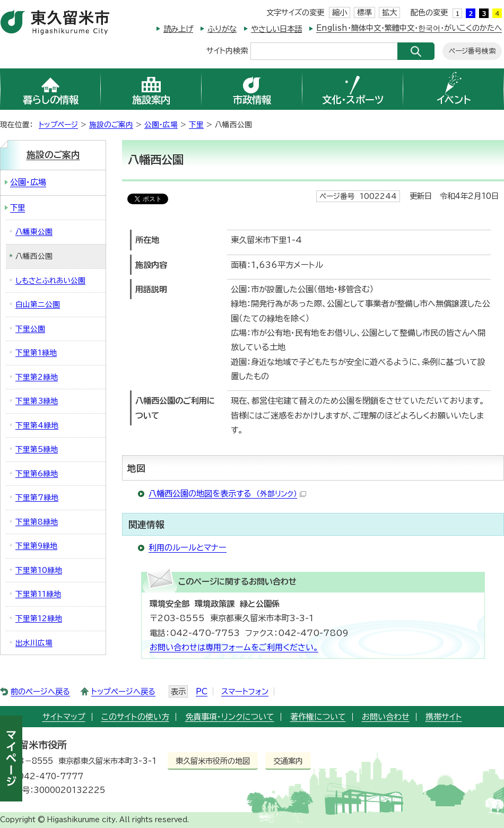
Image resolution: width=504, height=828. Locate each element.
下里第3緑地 (37, 401)
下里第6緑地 (37, 474)
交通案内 (288, 761)
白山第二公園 (38, 304)
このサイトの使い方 (135, 717)
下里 (196, 125)
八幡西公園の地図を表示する (227, 494)
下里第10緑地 (39, 570)
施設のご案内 (111, 125)
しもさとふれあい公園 (50, 281)
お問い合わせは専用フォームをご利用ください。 (234, 647)
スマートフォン (245, 691)
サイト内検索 (227, 50)
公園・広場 (161, 125)
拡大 (389, 12)
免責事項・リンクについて (230, 717)
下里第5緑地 (37, 449)
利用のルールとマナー (188, 548)
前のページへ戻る (40, 691)
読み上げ (178, 29)
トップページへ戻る (123, 691)
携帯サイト (444, 717)
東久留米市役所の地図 (213, 761)
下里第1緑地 (36, 353)
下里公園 (30, 329)
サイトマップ (64, 717)
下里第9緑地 (36, 546)
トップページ (58, 125)
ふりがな (222, 29)
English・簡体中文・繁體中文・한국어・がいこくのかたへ (409, 28)
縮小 (340, 12)
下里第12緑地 (39, 618)
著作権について (318, 717)
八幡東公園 (34, 232)
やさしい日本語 (276, 29)
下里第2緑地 (37, 377)
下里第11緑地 (38, 594)
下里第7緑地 (37, 498)
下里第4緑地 (37, 425)
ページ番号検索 (472, 51)
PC (202, 691)
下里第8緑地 (37, 522)
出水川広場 (34, 643)
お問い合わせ (386, 717)
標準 (364, 12)
